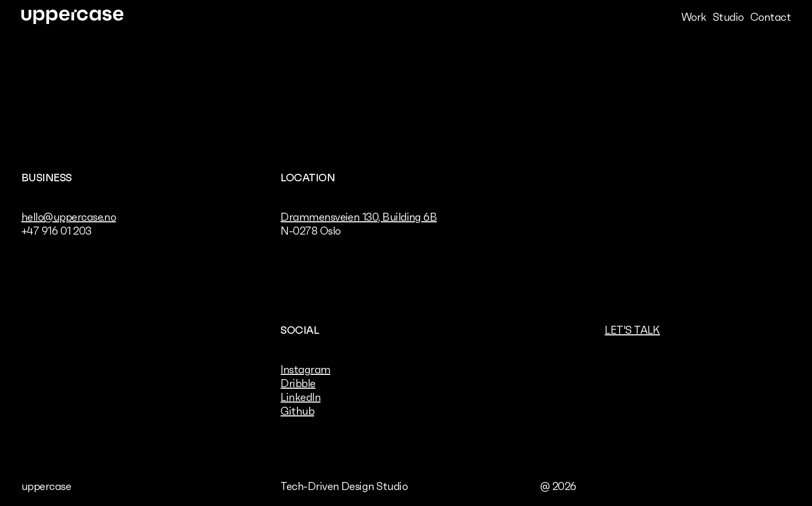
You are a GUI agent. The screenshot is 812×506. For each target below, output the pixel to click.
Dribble (298, 383)
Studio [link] (728, 17)
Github (297, 411)
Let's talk (632, 330)
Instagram (305, 370)
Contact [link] (770, 17)
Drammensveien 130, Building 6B (359, 217)
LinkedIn (300, 397)
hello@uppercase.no (69, 217)
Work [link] (694, 17)
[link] (73, 17)
